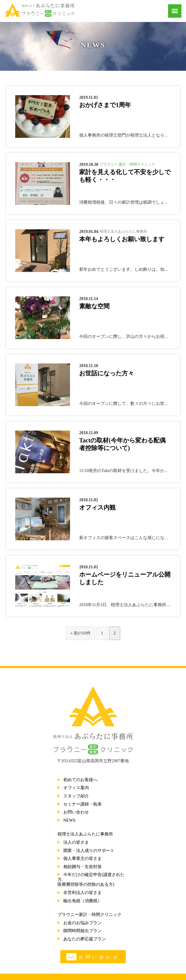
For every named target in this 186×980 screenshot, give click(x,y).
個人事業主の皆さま (82, 858)
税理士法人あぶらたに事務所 (85, 834)
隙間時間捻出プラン (82, 931)
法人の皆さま (76, 842)
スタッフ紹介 (76, 796)
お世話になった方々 (107, 373)
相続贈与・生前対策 (82, 867)
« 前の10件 (81, 633)
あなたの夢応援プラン (85, 939)
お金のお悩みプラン (82, 923)
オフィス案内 (76, 788)
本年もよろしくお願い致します (122, 239)
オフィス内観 (97, 507)
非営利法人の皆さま (82, 893)
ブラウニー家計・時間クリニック (89, 915)
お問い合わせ (76, 812)
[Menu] (175, 11)
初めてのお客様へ (80, 780)
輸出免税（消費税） (82, 901)
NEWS (69, 820)
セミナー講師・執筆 (82, 804)
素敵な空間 (94, 306)
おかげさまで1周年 (105, 105)
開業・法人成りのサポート (89, 851)
